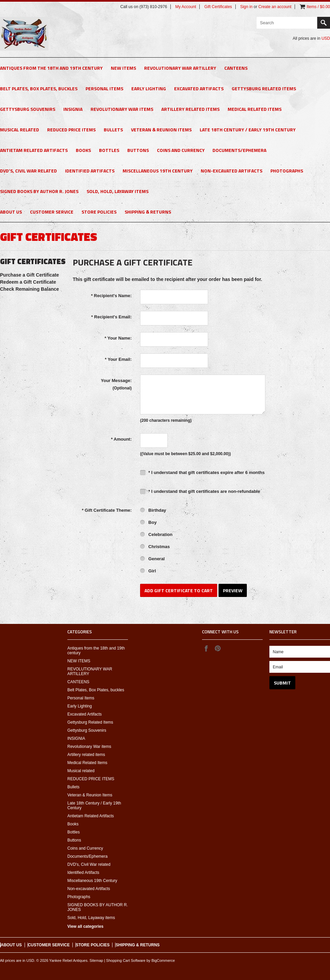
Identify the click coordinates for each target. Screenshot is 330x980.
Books (83, 150)
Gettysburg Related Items (264, 88)
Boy (148, 523)
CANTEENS (236, 68)
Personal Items (104, 88)
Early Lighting (149, 88)
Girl (148, 571)
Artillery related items (190, 109)
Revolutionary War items (122, 109)
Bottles (109, 150)
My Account (186, 7)
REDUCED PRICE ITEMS (71, 130)
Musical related (20, 130)
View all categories (85, 926)
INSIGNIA (73, 109)
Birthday (153, 511)
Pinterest (218, 648)
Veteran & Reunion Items (161, 130)
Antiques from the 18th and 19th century (51, 68)
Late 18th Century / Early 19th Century (248, 130)
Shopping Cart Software (126, 960)
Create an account (275, 7)
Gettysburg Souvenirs (28, 109)
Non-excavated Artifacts (232, 171)
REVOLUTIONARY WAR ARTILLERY (180, 68)
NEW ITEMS (123, 68)
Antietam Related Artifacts (34, 150)
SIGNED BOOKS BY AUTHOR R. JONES (39, 191)
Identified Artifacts (90, 171)
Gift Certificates (218, 7)
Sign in (246, 7)
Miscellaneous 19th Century (158, 171)
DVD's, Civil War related (28, 171)
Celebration (156, 535)
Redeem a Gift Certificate (28, 282)
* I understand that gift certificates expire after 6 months (202, 472)
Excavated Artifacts (199, 88)
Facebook (206, 648)
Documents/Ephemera (239, 150)
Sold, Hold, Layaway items (118, 191)
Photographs (287, 171)
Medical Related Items (255, 109)
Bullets (113, 130)
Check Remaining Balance (29, 289)
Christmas (155, 547)
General (152, 559)
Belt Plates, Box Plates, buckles (39, 88)
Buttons (138, 150)
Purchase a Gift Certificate (29, 275)
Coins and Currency (181, 150)
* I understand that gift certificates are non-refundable (200, 491)
